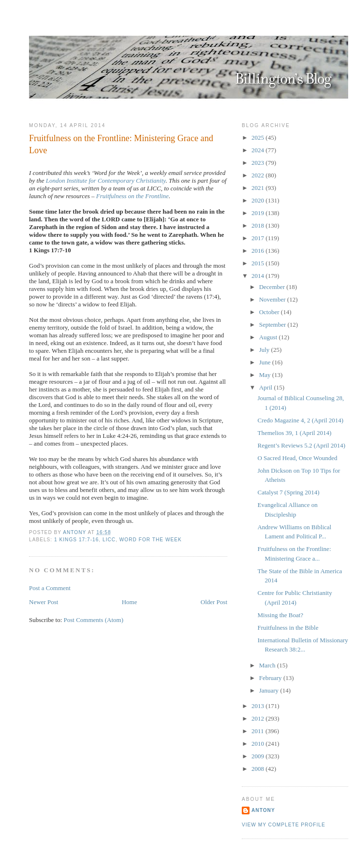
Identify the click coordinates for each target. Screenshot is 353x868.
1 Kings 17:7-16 (76, 540)
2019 (258, 213)
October (270, 312)
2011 (258, 731)
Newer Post (44, 602)
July (265, 350)
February (271, 678)
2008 (258, 769)
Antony (263, 810)
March (268, 665)
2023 (258, 163)
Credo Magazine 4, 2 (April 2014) (300, 420)
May (266, 375)
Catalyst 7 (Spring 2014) (288, 492)
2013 (258, 706)
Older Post (214, 602)
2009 (258, 756)
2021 (258, 188)
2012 (258, 718)
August (269, 337)
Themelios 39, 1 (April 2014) (294, 433)
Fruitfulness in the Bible (288, 628)
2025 (258, 137)
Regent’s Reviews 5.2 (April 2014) (301, 445)
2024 (258, 150)
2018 (258, 225)
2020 (258, 200)
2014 (258, 276)
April (267, 387)
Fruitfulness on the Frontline (132, 196)
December (273, 287)
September (273, 325)
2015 (258, 263)
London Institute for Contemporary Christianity (106, 181)
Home (130, 602)
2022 (258, 175)
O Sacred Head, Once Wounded (297, 458)
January (270, 690)
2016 (258, 251)
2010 (258, 744)
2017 (258, 238)
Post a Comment (50, 588)
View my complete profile (284, 825)
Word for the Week (151, 540)
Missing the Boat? (280, 615)
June (266, 362)
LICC (109, 540)
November (273, 299)
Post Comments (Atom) (94, 620)
